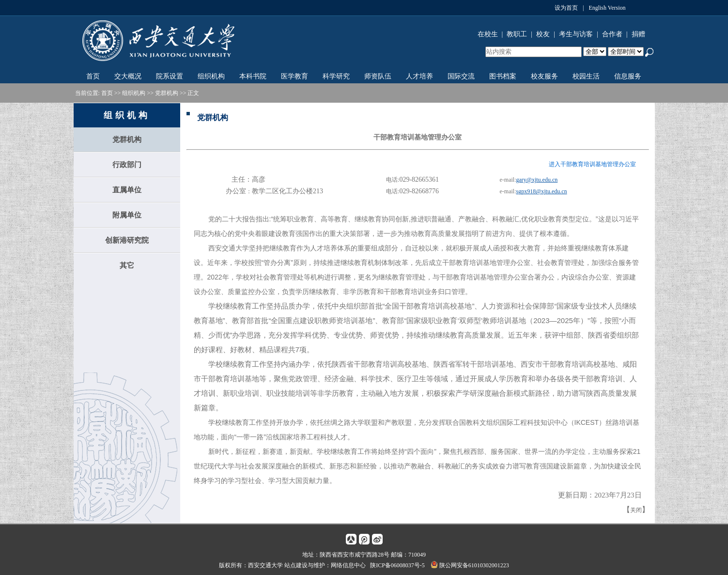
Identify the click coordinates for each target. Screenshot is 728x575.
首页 (93, 76)
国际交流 (461, 76)
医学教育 (294, 76)
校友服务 (544, 76)
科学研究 (336, 76)
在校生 (488, 34)
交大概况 (128, 76)
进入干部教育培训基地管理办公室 (592, 164)
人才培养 (419, 76)
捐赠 (638, 34)
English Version (607, 8)
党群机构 (167, 93)
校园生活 (586, 76)
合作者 (612, 34)
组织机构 (211, 76)
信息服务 (628, 76)
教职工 (517, 34)
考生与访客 (576, 34)
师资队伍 (378, 76)
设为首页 (566, 8)
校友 (543, 34)
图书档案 (503, 76)
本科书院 (253, 76)
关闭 (636, 510)
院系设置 (170, 76)
